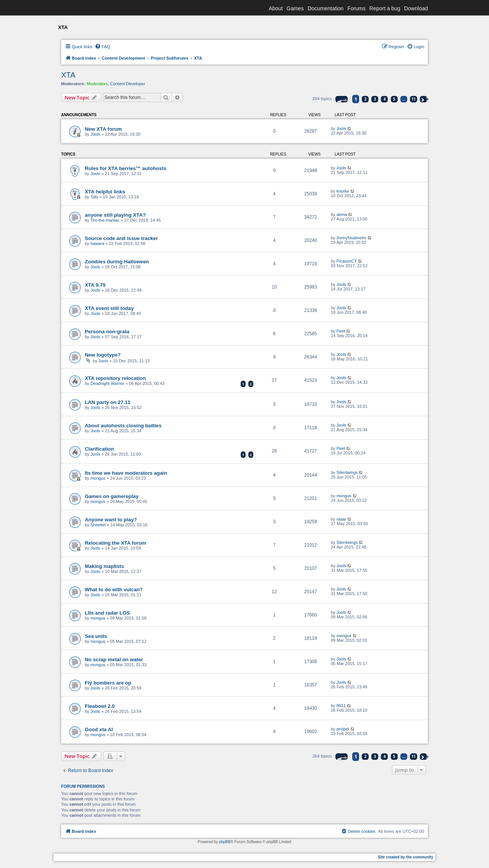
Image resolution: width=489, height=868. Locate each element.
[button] (342, 99)
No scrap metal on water (114, 660)
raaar (342, 519)
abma (342, 214)
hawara (97, 243)
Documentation (325, 8)
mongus (98, 478)
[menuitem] (102, 47)
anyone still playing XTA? (115, 215)
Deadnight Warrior (108, 383)
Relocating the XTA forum (115, 543)
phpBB (225, 842)
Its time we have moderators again (126, 473)
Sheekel (98, 525)
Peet (341, 331)
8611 (341, 706)
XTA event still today (109, 308)
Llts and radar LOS (107, 613)
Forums (356, 8)
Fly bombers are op (108, 683)
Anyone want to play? (111, 520)
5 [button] (394, 99)
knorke (343, 191)
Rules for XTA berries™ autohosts (125, 168)
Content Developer (128, 84)
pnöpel (343, 729)
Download (416, 8)
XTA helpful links (105, 192)
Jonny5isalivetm (351, 238)
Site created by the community (406, 857)
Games (295, 8)
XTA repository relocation (115, 378)
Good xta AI (99, 729)
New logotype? (103, 355)
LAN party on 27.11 (108, 402)
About (276, 8)
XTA (68, 75)
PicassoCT (347, 261)
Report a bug (385, 8)
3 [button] (375, 99)
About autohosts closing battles (123, 426)
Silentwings (347, 472)
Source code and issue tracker (121, 238)
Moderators (97, 84)
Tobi (94, 197)
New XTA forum (103, 129)
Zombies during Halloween (117, 262)
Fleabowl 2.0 (100, 706)
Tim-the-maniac (105, 220)
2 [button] (366, 99)
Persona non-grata (107, 332)
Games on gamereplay (112, 496)
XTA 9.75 (95, 285)
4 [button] (385, 99)
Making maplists (104, 566)
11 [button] (414, 99)
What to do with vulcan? (114, 590)
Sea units (96, 636)
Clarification (99, 449)
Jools (96, 134)
